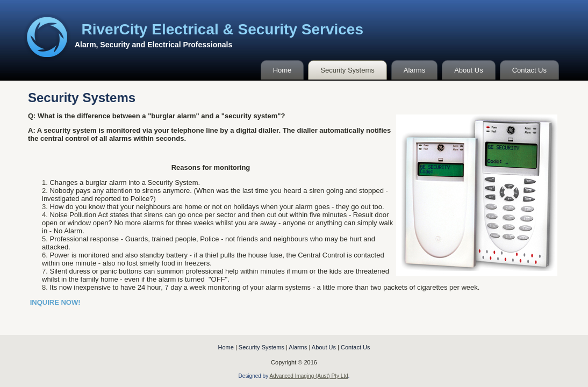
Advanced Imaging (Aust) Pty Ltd (309, 376)
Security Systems (347, 70)
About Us (468, 70)
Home (282, 70)
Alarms (414, 70)
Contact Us (529, 70)
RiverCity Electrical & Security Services (223, 29)
